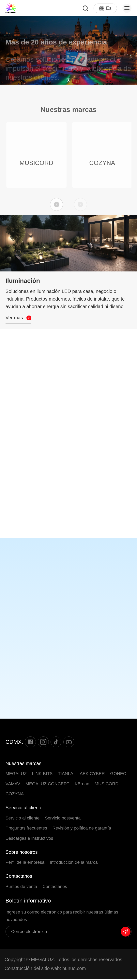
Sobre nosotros (22, 853)
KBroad (82, 784)
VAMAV (13, 784)
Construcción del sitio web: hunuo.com (45, 969)
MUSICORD (107, 784)
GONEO (118, 774)
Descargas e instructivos (29, 839)
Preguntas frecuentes (26, 829)
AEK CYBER (92, 774)
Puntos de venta (21, 887)
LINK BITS (42, 774)
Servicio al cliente (24, 808)
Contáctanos (19, 877)
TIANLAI (66, 774)
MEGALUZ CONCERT (47, 784)
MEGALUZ (16, 774)
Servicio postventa (63, 819)
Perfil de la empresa (25, 863)
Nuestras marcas (23, 764)
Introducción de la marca (74, 863)
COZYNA (15, 795)
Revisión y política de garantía (82, 829)
